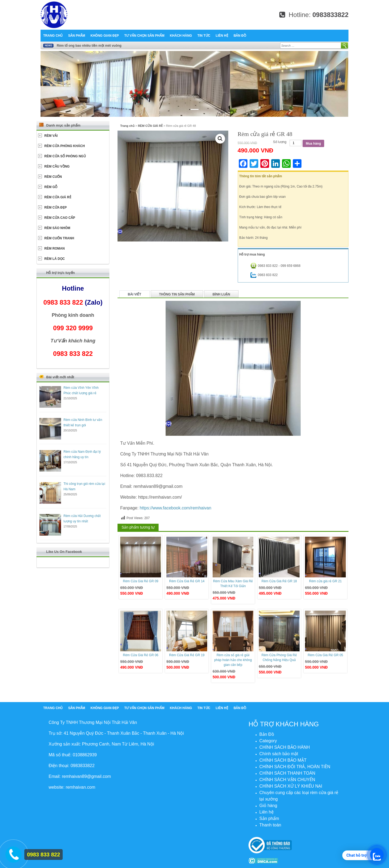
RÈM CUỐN (53, 177)
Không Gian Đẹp (105, 36)
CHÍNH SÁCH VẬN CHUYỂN (287, 780)
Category (268, 741)
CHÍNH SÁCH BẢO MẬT (283, 760)
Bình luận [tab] (221, 294)
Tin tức (204, 36)
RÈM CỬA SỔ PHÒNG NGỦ (65, 156)
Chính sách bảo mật (279, 754)
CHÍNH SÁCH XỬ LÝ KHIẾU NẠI (291, 786)
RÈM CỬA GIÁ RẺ (150, 126)
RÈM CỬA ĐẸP (56, 207)
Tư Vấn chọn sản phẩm (144, 36)
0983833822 (331, 15)
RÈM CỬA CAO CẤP (60, 218)
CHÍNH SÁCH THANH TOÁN (287, 773)
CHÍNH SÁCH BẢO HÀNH (285, 747)
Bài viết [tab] (135, 294)
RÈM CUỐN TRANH (59, 238)
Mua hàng (313, 144)
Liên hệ (222, 36)
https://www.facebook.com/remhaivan (175, 508)
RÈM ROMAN (54, 249)
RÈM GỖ (51, 187)
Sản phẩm (77, 36)
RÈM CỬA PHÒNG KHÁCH (65, 146)
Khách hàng (181, 36)
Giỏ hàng (268, 806)
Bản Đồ (240, 36)
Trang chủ (53, 36)
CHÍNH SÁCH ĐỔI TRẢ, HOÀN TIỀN (295, 767)
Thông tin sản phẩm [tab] (177, 294)
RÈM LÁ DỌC (55, 259)
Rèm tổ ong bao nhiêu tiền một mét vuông (89, 46)
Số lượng (280, 142)
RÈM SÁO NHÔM (57, 228)
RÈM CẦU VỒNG (57, 166)
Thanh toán (270, 825)
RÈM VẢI (51, 136)
